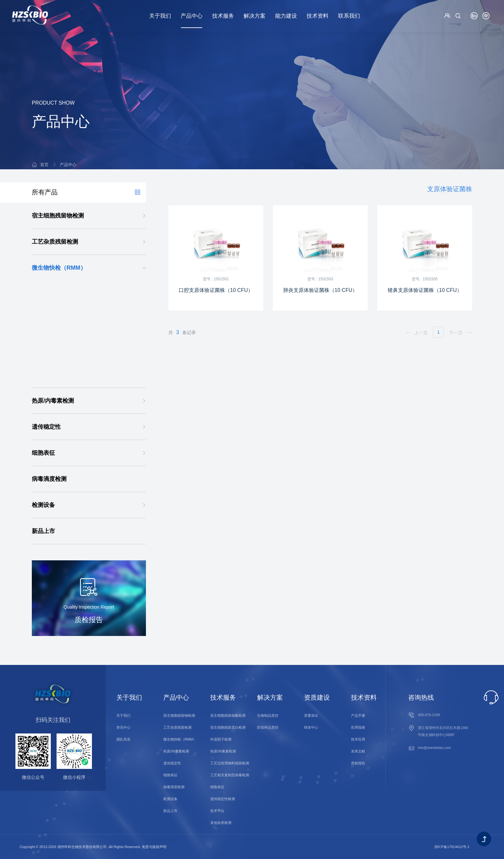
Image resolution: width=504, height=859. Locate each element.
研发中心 (311, 727)
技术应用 (358, 739)
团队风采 (123, 739)
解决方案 (255, 16)
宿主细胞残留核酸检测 (228, 715)
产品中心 (192, 16)
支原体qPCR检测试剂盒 (79, 297)
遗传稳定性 (46, 427)
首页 (44, 145)
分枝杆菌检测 (54, 323)
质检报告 (358, 763)
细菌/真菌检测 (54, 336)
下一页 (460, 333)
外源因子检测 (221, 739)
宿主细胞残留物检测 (58, 216)
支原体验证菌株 (77, 310)
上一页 (417, 333)
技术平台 (217, 811)
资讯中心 (123, 727)
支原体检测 (59, 284)
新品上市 (43, 531)
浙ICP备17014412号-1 (452, 847)
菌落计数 (49, 374)
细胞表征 (43, 453)
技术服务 (223, 16)
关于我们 (160, 16)
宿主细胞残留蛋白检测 (228, 727)
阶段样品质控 (268, 727)
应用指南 (358, 727)
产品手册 (358, 715)
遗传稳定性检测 (223, 799)
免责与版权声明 (154, 847)
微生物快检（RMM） (59, 268)
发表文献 (358, 751)
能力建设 (286, 16)
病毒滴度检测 (49, 479)
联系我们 (349, 16)
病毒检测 (49, 349)
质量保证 (311, 715)
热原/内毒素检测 (53, 401)
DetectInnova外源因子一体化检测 (76, 362)
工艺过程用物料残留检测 (230, 763)
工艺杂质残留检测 (55, 242)
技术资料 (318, 16)
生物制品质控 (268, 715)
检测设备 (43, 505)
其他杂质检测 (221, 823)
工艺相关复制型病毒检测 (230, 775)
